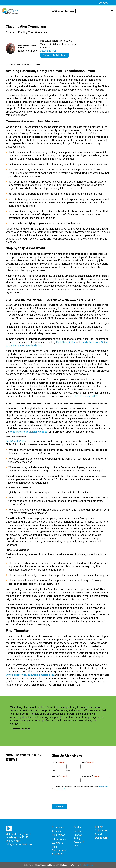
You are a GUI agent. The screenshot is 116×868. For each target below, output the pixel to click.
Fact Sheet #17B (15, 441)
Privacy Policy (103, 787)
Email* (88, 762)
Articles (56, 831)
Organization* (91, 776)
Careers (78, 831)
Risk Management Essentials (60, 850)
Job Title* (59, 776)
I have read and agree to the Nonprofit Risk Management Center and (81, 788)
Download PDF (48, 51)
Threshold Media (86, 865)
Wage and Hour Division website (29, 432)
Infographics (59, 839)
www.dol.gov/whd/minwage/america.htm (30, 675)
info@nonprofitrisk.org (19, 844)
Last (68, 771)
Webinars (57, 843)
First (53, 771)
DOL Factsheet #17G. (87, 396)
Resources (58, 827)
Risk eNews (59, 835)
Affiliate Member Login (63, 11)
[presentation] (68, 797)
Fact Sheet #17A (66, 342)
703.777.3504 (13, 841)
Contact (103, 3)
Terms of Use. (62, 789)
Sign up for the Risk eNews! (54, 55)
